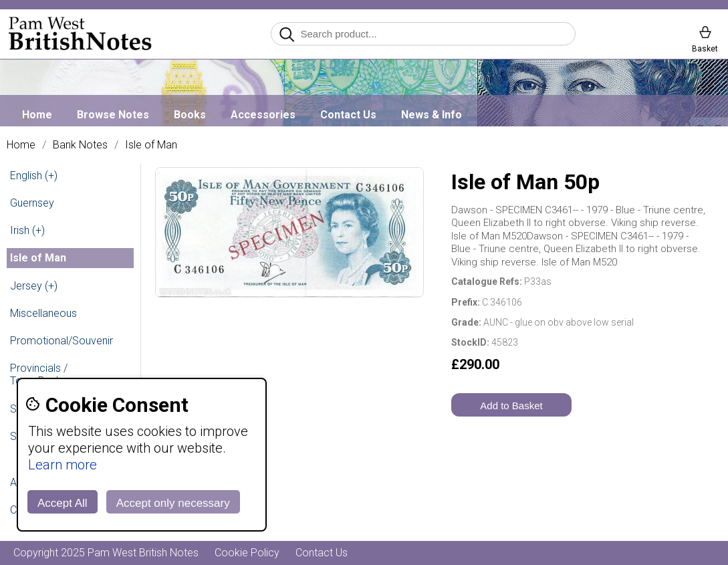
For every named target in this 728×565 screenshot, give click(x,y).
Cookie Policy (247, 553)
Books (190, 115)
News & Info (432, 115)
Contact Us (348, 115)
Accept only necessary (173, 503)
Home (37, 115)
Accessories (263, 115)
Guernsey (32, 203)
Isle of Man (151, 145)
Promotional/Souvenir (62, 341)
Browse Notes (113, 115)
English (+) (34, 176)
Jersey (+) (34, 286)
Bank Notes (80, 145)
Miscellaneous (43, 313)
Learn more (63, 465)
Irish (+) (27, 230)
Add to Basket (511, 406)
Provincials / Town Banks (39, 374)
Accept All (63, 503)
